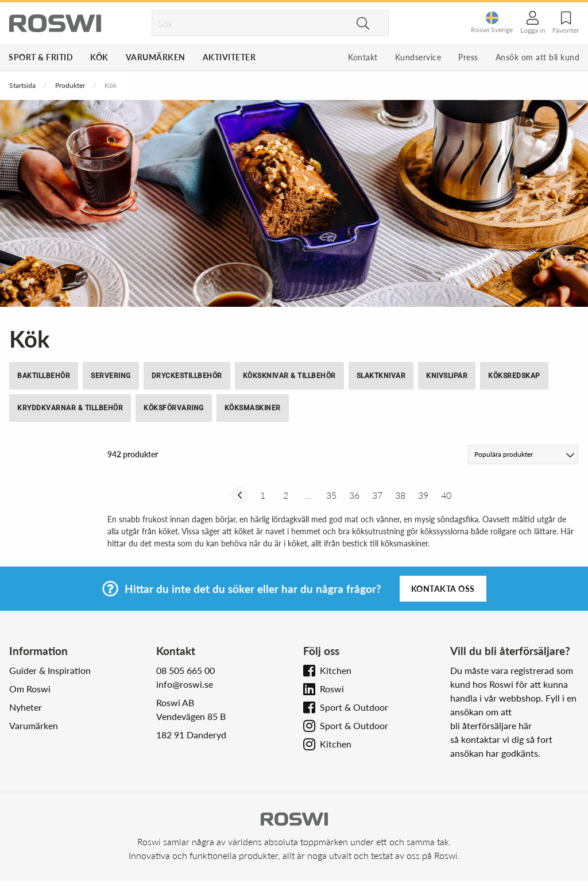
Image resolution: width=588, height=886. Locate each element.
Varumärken (156, 57)
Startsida (22, 85)
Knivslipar (447, 376)
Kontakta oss (443, 589)
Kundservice (418, 57)
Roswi (332, 689)
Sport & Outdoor (354, 707)
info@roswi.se (185, 684)
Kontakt (363, 57)
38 (400, 495)
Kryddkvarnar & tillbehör (70, 408)
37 (377, 495)
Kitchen (336, 670)
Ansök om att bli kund (538, 57)
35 (331, 495)
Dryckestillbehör (187, 376)
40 (446, 495)
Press (468, 57)
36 (354, 495)
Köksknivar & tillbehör (289, 376)
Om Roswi (30, 689)
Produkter (70, 85)
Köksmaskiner (253, 408)
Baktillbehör (44, 376)
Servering (111, 376)
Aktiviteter (229, 57)
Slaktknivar (381, 376)
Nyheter (26, 707)
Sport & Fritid (41, 57)
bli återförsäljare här (491, 725)
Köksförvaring (174, 408)
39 (423, 495)
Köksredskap (514, 376)
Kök (99, 57)
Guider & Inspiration (50, 670)
